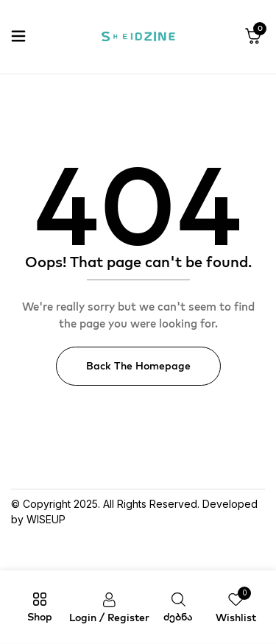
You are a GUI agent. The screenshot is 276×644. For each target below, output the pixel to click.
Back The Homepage (138, 366)
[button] (253, 37)
